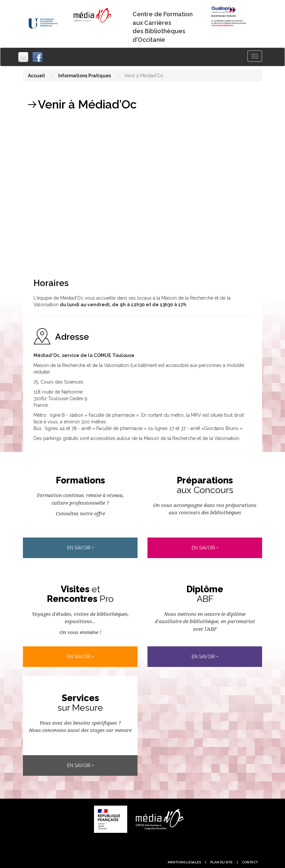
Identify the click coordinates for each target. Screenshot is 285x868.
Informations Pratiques (85, 76)
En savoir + (80, 548)
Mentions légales (184, 862)
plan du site (221, 862)
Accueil (36, 76)
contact (250, 862)
